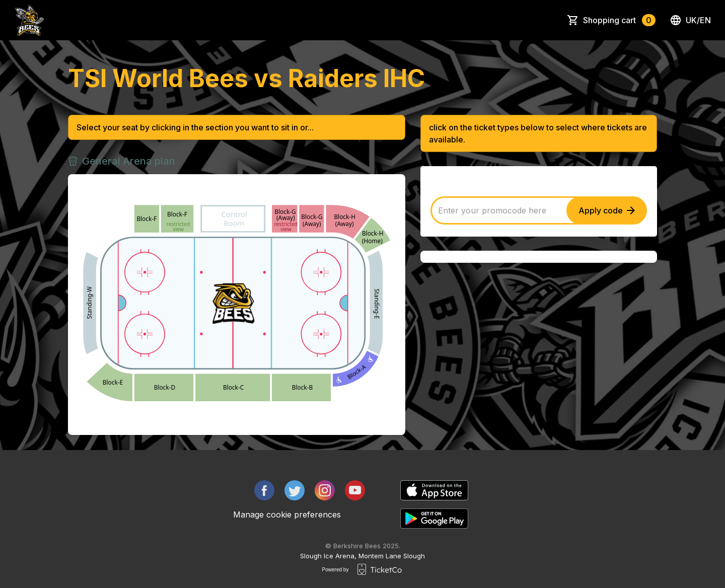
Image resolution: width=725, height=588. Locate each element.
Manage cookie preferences (287, 514)
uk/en (690, 20)
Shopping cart (619, 20)
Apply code (607, 210)
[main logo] (29, 20)
